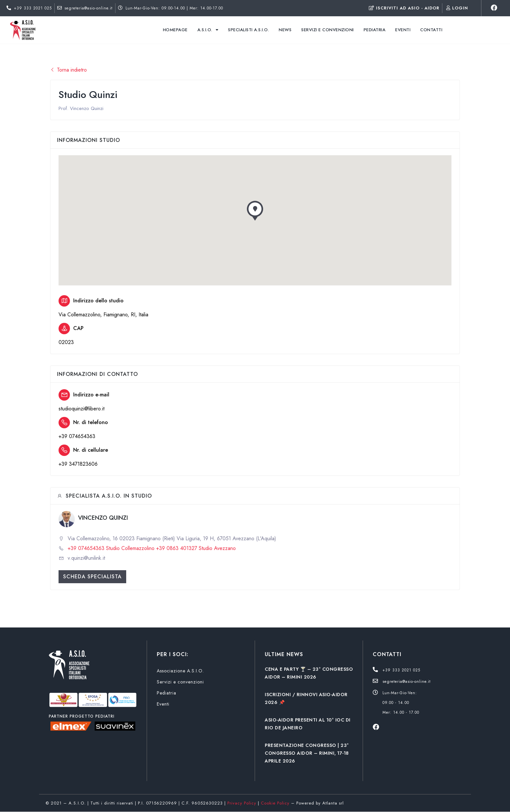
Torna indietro (68, 70)
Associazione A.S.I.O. (180, 671)
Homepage (175, 30)
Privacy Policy (242, 803)
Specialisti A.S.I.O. (248, 30)
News (285, 30)
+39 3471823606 (78, 464)
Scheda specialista (92, 577)
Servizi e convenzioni (328, 30)
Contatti (431, 30)
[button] (255, 213)
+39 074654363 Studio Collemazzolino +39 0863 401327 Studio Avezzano (152, 548)
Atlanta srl (333, 803)
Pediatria (375, 30)
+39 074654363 (77, 436)
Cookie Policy (275, 803)
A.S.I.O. (208, 30)
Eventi (403, 30)
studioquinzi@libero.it (81, 409)
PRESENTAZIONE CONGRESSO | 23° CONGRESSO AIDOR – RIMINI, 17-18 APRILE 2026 (307, 753)
